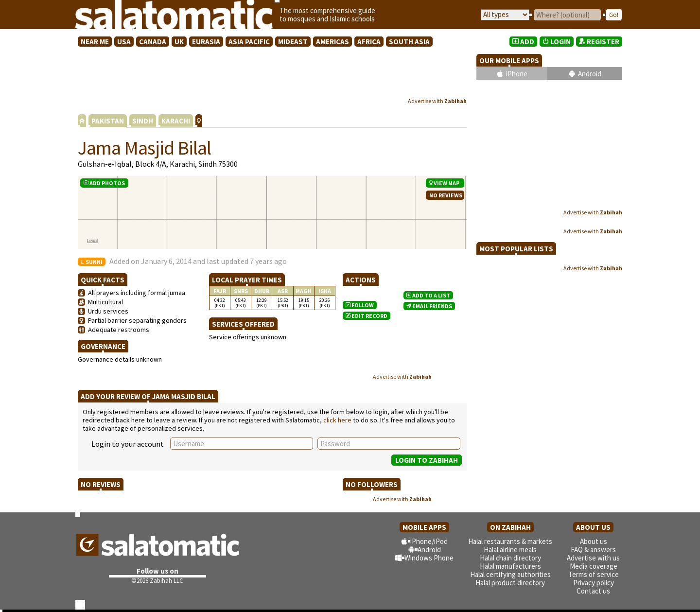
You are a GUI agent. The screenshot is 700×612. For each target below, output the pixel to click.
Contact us (593, 591)
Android (590, 74)
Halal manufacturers (510, 566)
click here (337, 420)
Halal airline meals (510, 550)
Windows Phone (429, 558)
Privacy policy (594, 583)
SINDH (143, 121)
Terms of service (594, 574)
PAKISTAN (108, 121)
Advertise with (437, 101)
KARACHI (176, 121)
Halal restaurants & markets (510, 541)
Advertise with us (593, 558)
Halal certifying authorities (510, 574)
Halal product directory (510, 583)
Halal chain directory (510, 558)
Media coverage (594, 566)
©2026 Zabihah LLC (157, 581)
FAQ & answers (593, 550)
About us (594, 541)
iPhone (517, 74)
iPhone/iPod (429, 541)
